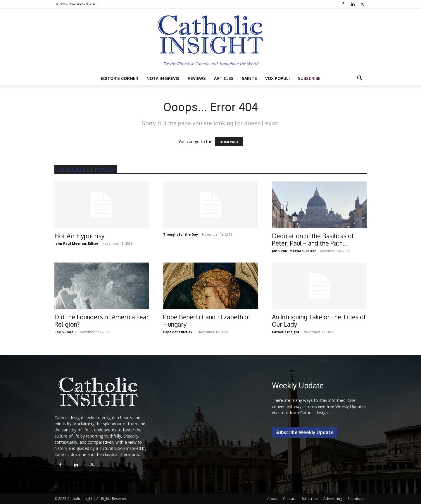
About (272, 499)
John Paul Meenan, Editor (76, 243)
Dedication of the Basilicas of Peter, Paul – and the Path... (313, 239)
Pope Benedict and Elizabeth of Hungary (207, 320)
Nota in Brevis (163, 78)
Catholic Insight (286, 332)
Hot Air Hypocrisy (79, 236)
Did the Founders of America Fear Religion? (102, 320)
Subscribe (309, 78)
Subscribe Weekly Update (304, 432)
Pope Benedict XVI (178, 332)
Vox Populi (277, 78)
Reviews (197, 78)
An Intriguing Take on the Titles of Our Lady (319, 320)
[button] (360, 79)
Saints (249, 78)
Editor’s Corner (120, 78)
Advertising (333, 499)
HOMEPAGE (229, 142)
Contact (289, 499)
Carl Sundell (65, 332)
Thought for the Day (181, 234)
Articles (224, 78)
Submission (357, 499)
